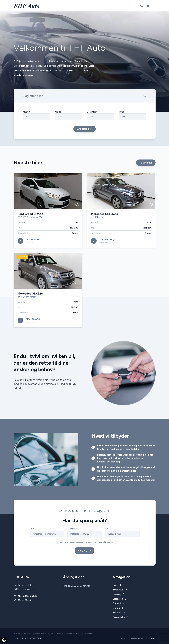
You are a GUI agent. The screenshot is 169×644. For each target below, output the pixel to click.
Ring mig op (84, 559)
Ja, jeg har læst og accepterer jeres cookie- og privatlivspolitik (87, 550)
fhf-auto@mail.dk (97, 520)
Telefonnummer (74, 537)
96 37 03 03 (69, 520)
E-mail (108, 537)
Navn (32, 537)
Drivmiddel (93, 120)
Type (122, 120)
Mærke (27, 120)
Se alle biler (146, 171)
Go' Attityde (151, 638)
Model (58, 120)
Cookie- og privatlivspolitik (132, 638)
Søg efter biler (85, 137)
